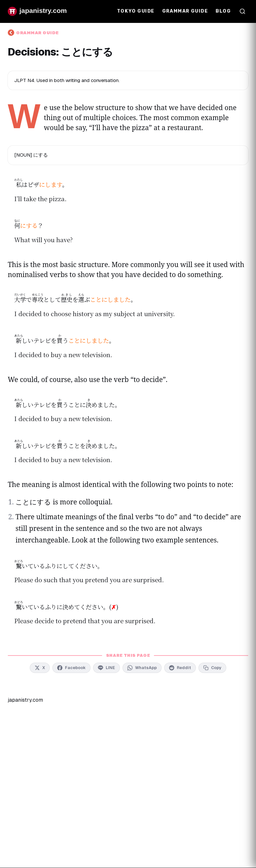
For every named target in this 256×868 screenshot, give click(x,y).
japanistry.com (25, 700)
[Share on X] (40, 668)
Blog (223, 11)
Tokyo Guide (136, 11)
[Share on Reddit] (180, 668)
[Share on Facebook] (71, 668)
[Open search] (242, 11)
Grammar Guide (185, 11)
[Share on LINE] (107, 668)
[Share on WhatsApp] (142, 668)
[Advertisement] (128, 759)
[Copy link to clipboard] (212, 668)
